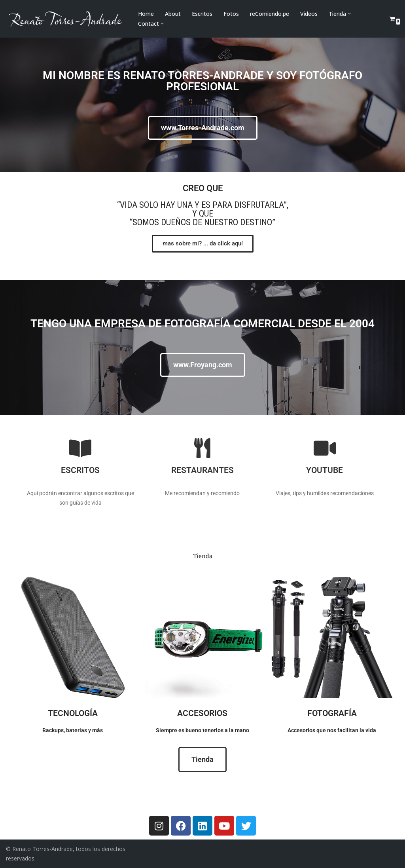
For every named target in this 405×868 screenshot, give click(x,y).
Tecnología (73, 713)
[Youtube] (325, 448)
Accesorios (202, 713)
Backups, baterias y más (73, 730)
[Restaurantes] (202, 448)
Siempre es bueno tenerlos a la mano (202, 730)
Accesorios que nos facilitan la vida (332, 730)
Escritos (202, 14)
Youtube (325, 470)
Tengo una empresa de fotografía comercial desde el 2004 (202, 324)
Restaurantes (202, 470)
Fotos (231, 14)
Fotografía (332, 713)
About (173, 14)
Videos (309, 14)
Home (146, 14)
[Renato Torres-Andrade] (65, 19)
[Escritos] (80, 448)
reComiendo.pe (270, 14)
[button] (349, 14)
